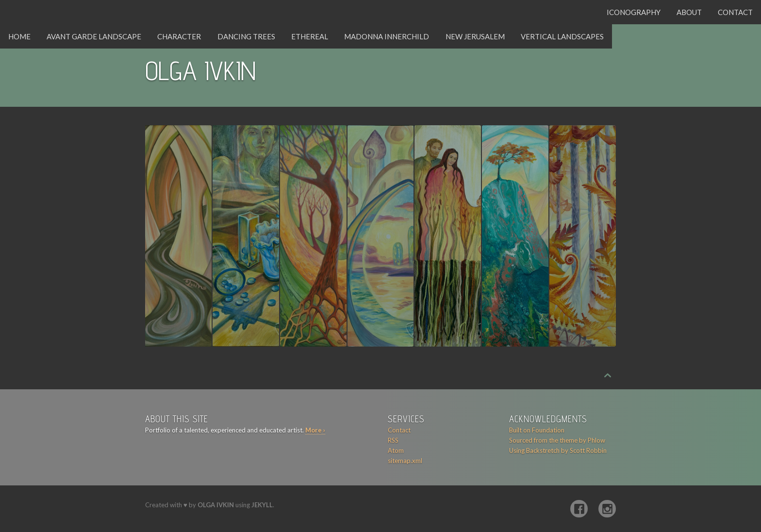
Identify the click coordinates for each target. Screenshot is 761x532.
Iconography (634, 12)
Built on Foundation (537, 430)
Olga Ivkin (216, 505)
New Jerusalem (475, 36)
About (689, 12)
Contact (735, 12)
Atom (396, 450)
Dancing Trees (246, 36)
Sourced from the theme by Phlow (557, 440)
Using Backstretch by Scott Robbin (558, 450)
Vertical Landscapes (562, 36)
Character (179, 36)
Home (19, 36)
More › (315, 430)
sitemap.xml (405, 461)
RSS (393, 440)
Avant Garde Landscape (94, 36)
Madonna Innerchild (387, 36)
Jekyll (262, 505)
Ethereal (310, 36)
